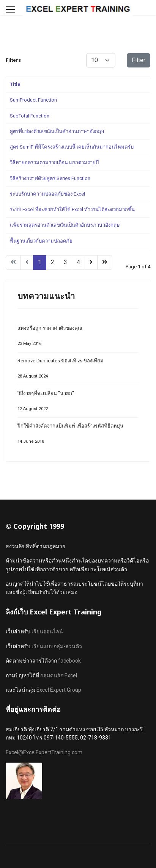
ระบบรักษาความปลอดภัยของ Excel (47, 194)
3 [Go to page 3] (65, 262)
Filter (139, 60)
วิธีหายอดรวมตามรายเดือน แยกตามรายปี (54, 162)
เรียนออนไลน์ (47, 631)
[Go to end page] (105, 262)
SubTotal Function (30, 116)
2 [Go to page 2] (53, 262)
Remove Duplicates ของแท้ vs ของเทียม (78, 371)
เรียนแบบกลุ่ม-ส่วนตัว (57, 646)
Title (15, 84)
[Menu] (10, 9)
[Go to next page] (91, 262)
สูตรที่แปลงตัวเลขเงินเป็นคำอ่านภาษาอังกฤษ (57, 131)
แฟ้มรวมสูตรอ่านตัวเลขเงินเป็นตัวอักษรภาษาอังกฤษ (65, 225)
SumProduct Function (33, 100)
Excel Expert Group (59, 690)
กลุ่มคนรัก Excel (59, 675)
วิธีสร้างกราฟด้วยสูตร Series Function (50, 178)
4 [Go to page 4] (78, 262)
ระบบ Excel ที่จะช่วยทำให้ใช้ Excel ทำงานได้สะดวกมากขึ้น (72, 209)
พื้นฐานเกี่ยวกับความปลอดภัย (41, 241)
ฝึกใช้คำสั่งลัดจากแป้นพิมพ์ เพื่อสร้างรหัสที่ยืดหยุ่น (78, 436)
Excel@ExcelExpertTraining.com (44, 752)
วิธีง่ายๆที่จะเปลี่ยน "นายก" (78, 403)
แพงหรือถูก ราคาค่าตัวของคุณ (78, 338)
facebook (69, 661)
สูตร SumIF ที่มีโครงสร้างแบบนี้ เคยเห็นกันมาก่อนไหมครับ (72, 147)
